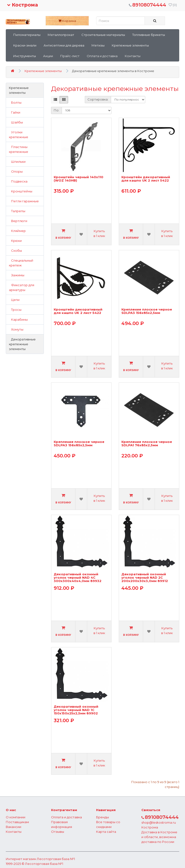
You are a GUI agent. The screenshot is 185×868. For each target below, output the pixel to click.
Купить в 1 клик (99, 233)
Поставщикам (17, 822)
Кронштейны (21, 191)
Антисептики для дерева (64, 45)
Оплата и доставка (102, 56)
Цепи (14, 300)
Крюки (15, 241)
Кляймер (17, 231)
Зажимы (17, 275)
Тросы (15, 310)
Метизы (98, 45)
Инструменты (25, 56)
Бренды (102, 817)
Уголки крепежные (19, 135)
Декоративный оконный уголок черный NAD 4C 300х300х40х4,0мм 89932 (78, 578)
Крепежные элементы (130, 45)
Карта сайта (106, 832)
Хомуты (16, 329)
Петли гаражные (24, 201)
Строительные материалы (103, 35)
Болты (15, 102)
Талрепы (17, 211)
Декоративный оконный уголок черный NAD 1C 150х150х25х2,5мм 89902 (76, 710)
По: (56, 110)
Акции (48, 56)
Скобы (15, 251)
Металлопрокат (61, 35)
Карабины (18, 319)
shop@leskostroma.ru (159, 822)
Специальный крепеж (21, 263)
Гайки (15, 112)
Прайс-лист (70, 56)
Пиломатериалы (27, 35)
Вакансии (13, 827)
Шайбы (16, 122)
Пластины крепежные (19, 149)
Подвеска (18, 181)
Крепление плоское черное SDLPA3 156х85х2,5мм (147, 311)
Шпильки (17, 162)
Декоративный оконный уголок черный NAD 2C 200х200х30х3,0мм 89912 (145, 578)
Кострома (22, 5)
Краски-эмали (25, 45)
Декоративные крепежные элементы (22, 344)
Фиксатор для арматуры (22, 287)
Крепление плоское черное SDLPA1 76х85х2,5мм (147, 444)
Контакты (133, 56)
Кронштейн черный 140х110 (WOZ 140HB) (79, 179)
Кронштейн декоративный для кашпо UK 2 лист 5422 (146, 179)
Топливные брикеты (149, 35)
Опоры (16, 171)
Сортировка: (98, 99)
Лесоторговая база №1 (56, 859)
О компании (16, 817)
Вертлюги (18, 221)
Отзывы (58, 832)
